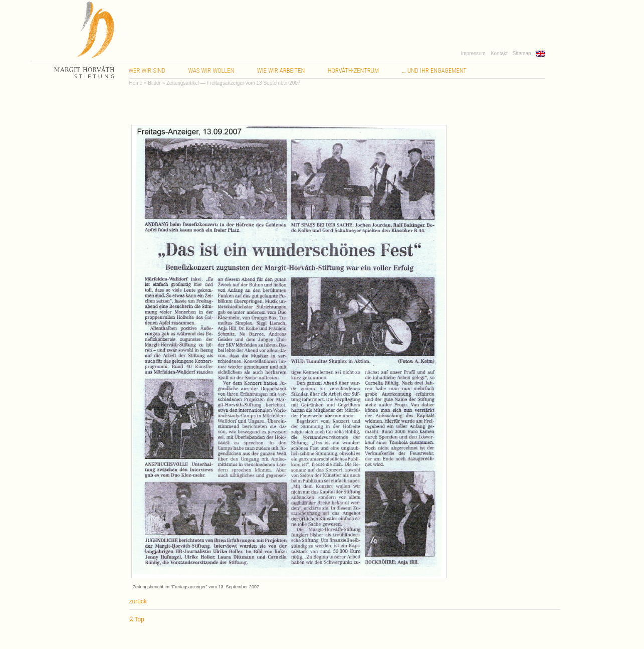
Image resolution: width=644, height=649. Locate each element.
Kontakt (499, 53)
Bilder (154, 83)
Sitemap (522, 53)
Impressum (473, 53)
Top (137, 620)
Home (136, 83)
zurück (138, 601)
